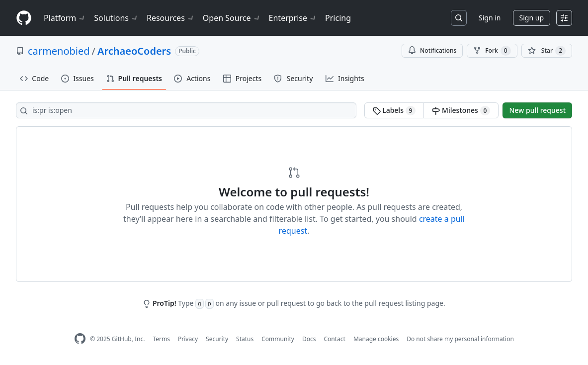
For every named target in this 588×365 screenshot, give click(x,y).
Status (245, 339)
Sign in (490, 18)
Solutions (116, 18)
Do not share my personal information (460, 339)
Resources (171, 18)
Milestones (461, 110)
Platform (65, 18)
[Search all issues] (186, 110)
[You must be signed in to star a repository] (547, 51)
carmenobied (59, 51)
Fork (492, 51)
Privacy (188, 339)
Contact (334, 339)
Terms (161, 339)
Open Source (232, 18)
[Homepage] (24, 18)
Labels (394, 110)
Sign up (532, 18)
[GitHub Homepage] (80, 339)
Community (278, 339)
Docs (309, 339)
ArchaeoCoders (134, 51)
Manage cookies (376, 339)
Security (217, 339)
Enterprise (293, 18)
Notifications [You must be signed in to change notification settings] (432, 50)
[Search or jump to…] (459, 18)
